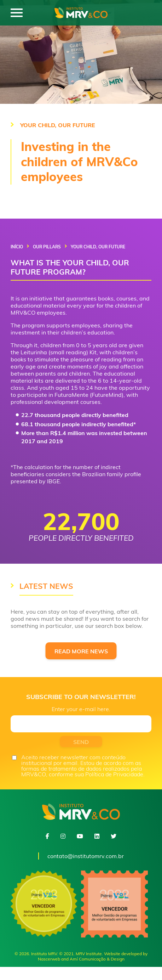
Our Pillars (47, 247)
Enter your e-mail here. (81, 709)
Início (17, 247)
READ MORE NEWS (81, 651)
